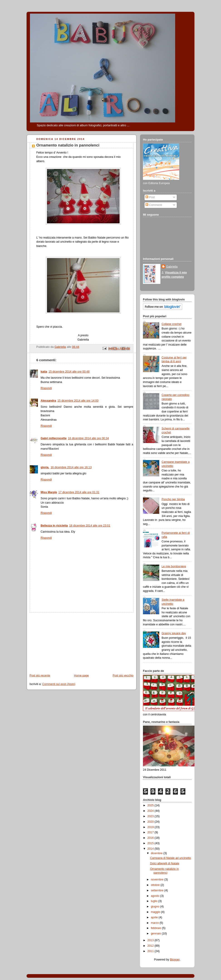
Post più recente (40, 675)
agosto (156, 896)
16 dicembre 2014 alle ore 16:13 (71, 467)
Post (150, 197)
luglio (155, 901)
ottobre (156, 885)
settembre (158, 890)
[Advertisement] (61, 641)
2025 (151, 805)
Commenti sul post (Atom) (59, 684)
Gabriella (172, 267)
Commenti (154, 205)
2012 (151, 946)
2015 (151, 843)
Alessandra (48, 401)
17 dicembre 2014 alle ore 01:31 (79, 492)
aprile (155, 917)
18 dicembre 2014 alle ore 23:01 (90, 526)
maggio (156, 912)
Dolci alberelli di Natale (165, 863)
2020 (151, 822)
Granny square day (174, 633)
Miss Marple (49, 492)
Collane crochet (172, 324)
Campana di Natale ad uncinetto (171, 858)
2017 (151, 832)
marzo (155, 923)
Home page (81, 675)
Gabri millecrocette (54, 438)
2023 (151, 816)
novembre (158, 880)
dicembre (157, 853)
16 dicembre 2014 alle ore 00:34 (88, 438)
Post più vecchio (123, 675)
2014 (151, 849)
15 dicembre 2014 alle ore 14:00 (78, 401)
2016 (151, 838)
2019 (151, 827)
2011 (151, 951)
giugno (156, 907)
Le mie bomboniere (174, 566)
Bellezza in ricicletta (54, 526)
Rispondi (46, 388)
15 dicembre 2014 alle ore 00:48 (69, 372)
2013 (151, 940)
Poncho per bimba (173, 499)
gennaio (156, 934)
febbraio (156, 928)
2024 (151, 811)
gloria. (45, 467)
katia (44, 372)
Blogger (175, 960)
